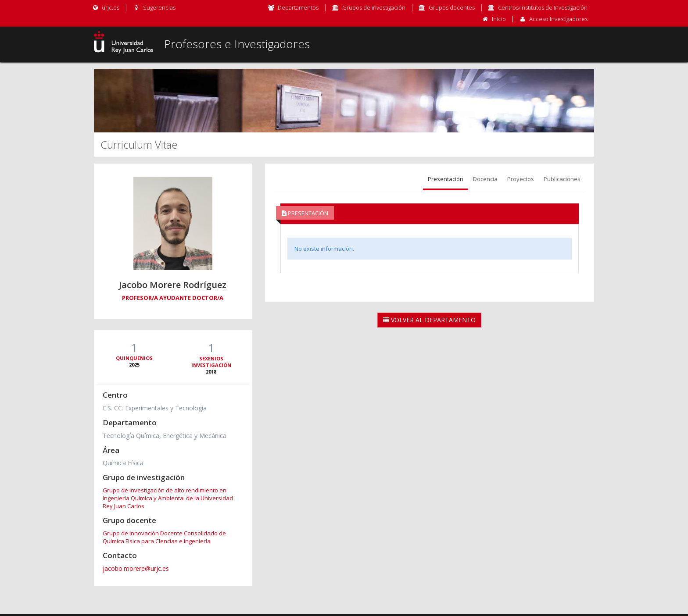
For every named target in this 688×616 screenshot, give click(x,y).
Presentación (446, 179)
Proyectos (521, 179)
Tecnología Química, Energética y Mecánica (165, 436)
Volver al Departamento (429, 320)
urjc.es (106, 7)
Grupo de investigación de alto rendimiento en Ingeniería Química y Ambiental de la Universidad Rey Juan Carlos (168, 498)
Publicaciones (562, 179)
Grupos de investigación (374, 7)
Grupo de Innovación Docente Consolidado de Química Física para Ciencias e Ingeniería (164, 537)
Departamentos (298, 7)
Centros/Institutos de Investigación (543, 7)
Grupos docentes (452, 7)
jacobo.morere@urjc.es (136, 568)
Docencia (485, 179)
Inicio (499, 19)
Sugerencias (154, 7)
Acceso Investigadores (558, 19)
